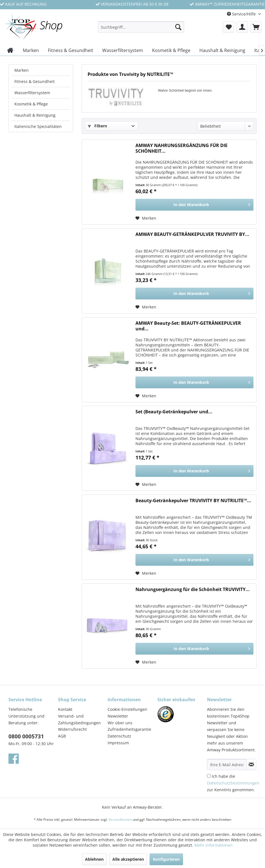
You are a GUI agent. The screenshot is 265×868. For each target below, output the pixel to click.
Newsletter (118, 716)
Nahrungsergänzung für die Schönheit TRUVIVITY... (193, 589)
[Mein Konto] (242, 27)
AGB (62, 736)
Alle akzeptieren (128, 859)
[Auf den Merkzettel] (146, 218)
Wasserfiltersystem (32, 93)
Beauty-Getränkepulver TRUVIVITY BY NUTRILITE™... (193, 501)
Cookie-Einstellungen (127, 709)
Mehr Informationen (213, 845)
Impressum (118, 743)
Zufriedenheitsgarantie (129, 729)
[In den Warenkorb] (194, 205)
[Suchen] (178, 27)
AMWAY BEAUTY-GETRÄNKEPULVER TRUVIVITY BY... (192, 234)
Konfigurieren (166, 859)
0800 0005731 (26, 736)
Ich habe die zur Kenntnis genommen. (233, 783)
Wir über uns (120, 723)
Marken (22, 70)
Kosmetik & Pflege (31, 104)
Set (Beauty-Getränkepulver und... (174, 412)
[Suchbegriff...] (141, 27)
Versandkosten (120, 819)
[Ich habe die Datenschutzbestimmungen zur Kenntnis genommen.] (209, 776)
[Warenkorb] (256, 27)
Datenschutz (119, 736)
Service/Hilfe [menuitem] (242, 14)
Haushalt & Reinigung (35, 115)
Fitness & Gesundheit (34, 81)
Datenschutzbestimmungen (233, 783)
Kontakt (65, 709)
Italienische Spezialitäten (38, 126)
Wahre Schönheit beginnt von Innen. (185, 91)
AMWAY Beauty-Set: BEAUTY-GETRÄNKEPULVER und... (188, 326)
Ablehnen (94, 859)
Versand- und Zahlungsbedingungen (79, 719)
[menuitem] (141, 30)
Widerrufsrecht (72, 729)
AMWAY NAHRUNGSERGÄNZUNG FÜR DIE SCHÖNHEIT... (182, 148)
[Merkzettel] (228, 27)
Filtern (97, 126)
